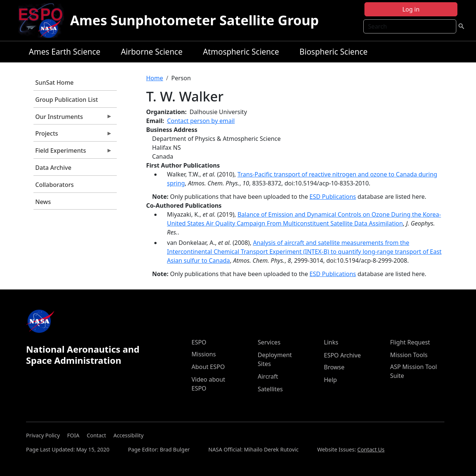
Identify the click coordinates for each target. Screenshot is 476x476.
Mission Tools (409, 355)
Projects (73, 135)
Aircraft (268, 376)
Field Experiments (73, 152)
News (43, 202)
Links (331, 342)
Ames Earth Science (65, 52)
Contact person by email (201, 121)
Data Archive (53, 168)
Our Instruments (73, 119)
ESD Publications (333, 197)
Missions (204, 354)
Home (155, 78)
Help (330, 380)
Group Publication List (67, 100)
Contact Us (371, 449)
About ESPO (208, 367)
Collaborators (54, 185)
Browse (334, 367)
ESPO (199, 342)
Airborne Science (152, 52)
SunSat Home (54, 82)
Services (269, 342)
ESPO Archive (342, 355)
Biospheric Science (333, 52)
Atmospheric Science (241, 52)
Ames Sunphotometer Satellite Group (194, 20)
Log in (411, 9)
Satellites (270, 389)
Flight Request (410, 342)
